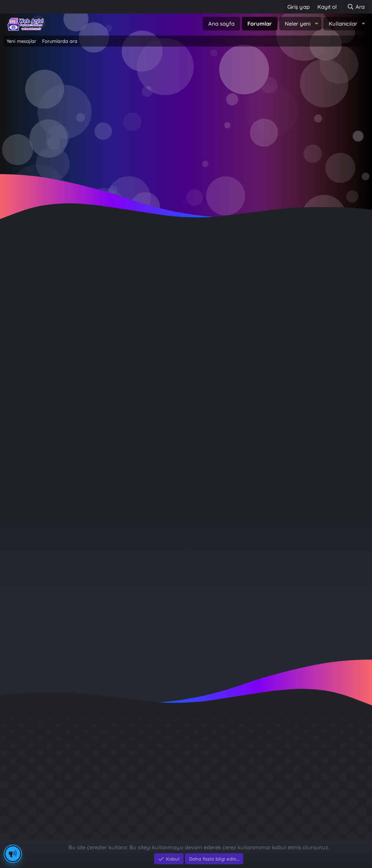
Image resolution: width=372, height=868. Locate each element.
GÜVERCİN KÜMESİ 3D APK (300, 767)
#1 (362, 273)
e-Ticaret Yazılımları (121, 836)
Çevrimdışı (35, 305)
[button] (316, 24)
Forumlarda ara (60, 41)
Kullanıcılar (343, 24)
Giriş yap (155, 118)
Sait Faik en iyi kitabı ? (293, 781)
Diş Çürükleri (279, 754)
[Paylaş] (353, 274)
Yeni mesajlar (21, 41)
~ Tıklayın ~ (186, 176)
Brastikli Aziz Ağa (286, 807)
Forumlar (260, 24)
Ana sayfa (221, 24)
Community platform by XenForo (186, 828)
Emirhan (18, 260)
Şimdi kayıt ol (218, 118)
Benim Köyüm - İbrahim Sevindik (309, 794)
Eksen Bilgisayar (25, 836)
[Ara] (356, 7)
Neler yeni (298, 24)
